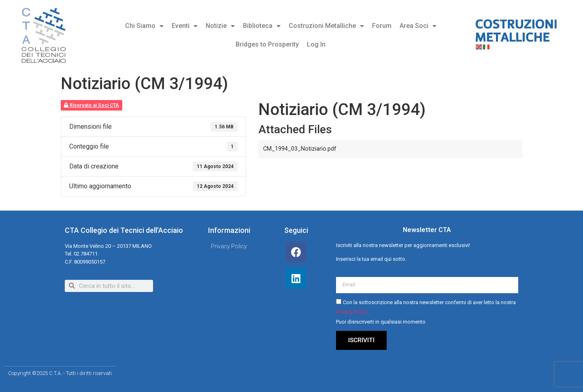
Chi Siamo (144, 26)
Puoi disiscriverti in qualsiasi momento (381, 322)
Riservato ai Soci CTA (91, 105)
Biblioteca (262, 26)
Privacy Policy (352, 312)
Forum (382, 26)
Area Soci (418, 26)
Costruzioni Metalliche (326, 26)
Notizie (220, 26)
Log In (316, 44)
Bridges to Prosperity (267, 44)
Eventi (185, 26)
